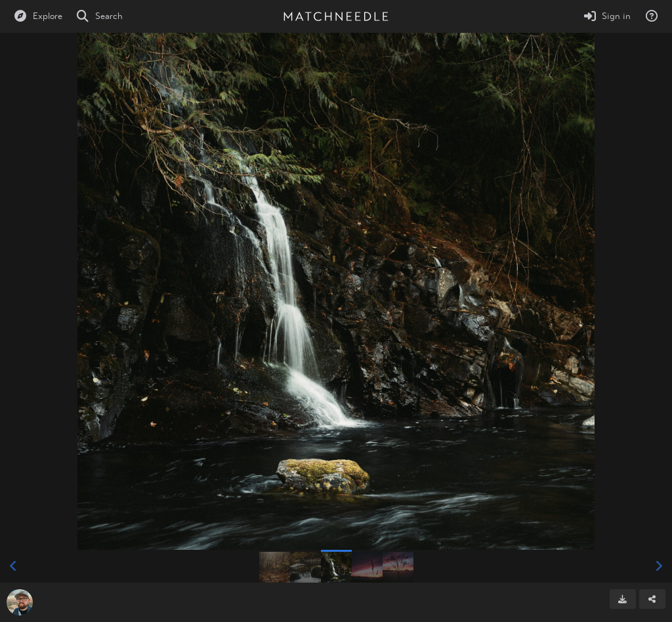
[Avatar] (20, 602)
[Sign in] (607, 16)
